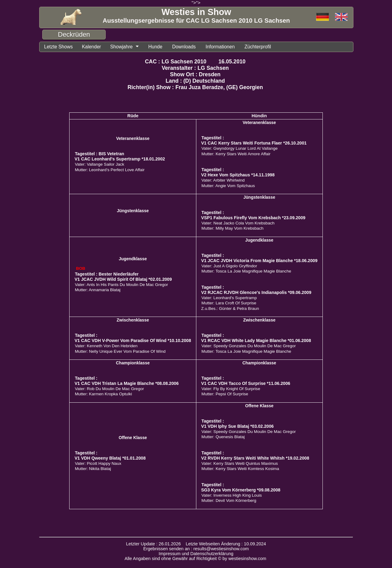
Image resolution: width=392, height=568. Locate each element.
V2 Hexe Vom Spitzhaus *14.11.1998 (238, 175)
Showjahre (122, 47)
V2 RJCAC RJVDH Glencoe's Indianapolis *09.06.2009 (256, 292)
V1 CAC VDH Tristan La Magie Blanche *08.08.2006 (126, 383)
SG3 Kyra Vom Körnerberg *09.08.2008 (241, 490)
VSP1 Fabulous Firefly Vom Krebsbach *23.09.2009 (253, 218)
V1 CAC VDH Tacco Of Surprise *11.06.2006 (246, 383)
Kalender (91, 47)
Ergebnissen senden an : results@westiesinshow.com (196, 549)
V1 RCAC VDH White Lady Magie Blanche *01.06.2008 (256, 340)
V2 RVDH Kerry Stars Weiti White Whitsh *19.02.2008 (255, 458)
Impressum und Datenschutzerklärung (196, 554)
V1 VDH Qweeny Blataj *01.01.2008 (110, 458)
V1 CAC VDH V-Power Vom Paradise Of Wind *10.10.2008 (133, 340)
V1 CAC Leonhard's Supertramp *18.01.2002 (120, 159)
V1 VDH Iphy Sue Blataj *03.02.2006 (237, 426)
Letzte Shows (58, 47)
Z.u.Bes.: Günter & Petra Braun (230, 308)
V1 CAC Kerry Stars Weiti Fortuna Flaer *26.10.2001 (254, 143)
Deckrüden (74, 34)
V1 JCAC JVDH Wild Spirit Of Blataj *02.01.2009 (123, 279)
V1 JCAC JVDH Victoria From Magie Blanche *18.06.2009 (259, 261)
